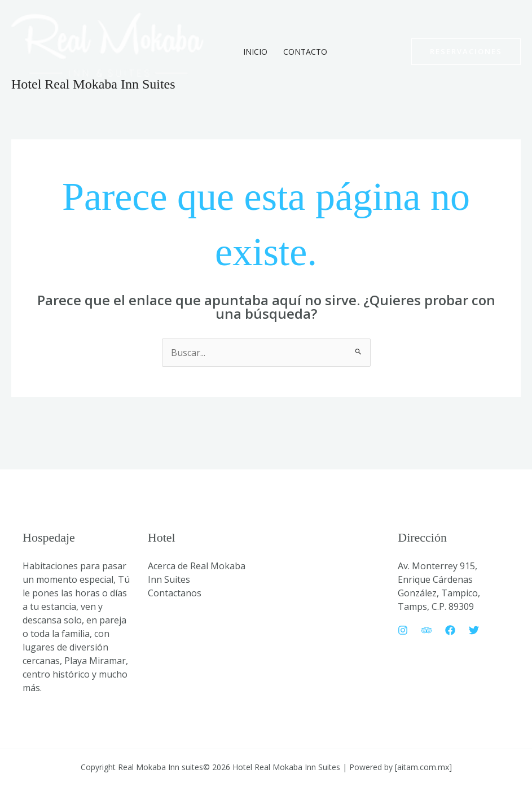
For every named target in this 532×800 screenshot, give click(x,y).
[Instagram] (403, 630)
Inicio (255, 52)
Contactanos (175, 593)
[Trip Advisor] (427, 630)
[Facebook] (450, 630)
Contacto (305, 52)
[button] (466, 52)
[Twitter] (474, 630)
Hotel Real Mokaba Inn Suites (93, 84)
